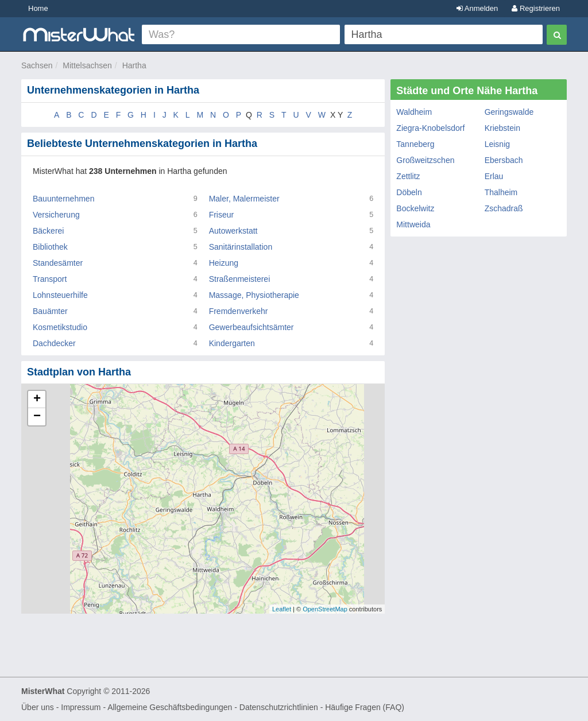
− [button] (37, 417)
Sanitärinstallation (241, 247)
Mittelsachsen (87, 65)
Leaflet (282, 609)
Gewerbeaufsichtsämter (252, 327)
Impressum (81, 707)
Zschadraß (504, 208)
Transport (50, 279)
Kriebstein (502, 128)
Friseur (222, 215)
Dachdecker (54, 343)
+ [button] (37, 400)
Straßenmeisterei (240, 279)
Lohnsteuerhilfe (60, 295)
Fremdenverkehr (239, 311)
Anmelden (477, 8)
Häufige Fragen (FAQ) (365, 707)
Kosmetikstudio (60, 327)
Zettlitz (408, 176)
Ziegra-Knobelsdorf (430, 128)
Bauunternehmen (63, 199)
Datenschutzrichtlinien (279, 707)
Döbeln (409, 192)
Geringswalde (509, 112)
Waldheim (414, 112)
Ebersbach (504, 160)
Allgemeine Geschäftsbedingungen (170, 707)
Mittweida (413, 224)
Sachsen (37, 65)
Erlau (494, 176)
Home (38, 8)
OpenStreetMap (325, 609)
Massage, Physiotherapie (254, 295)
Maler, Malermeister (244, 199)
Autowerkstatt (233, 231)
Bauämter (50, 311)
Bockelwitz (415, 208)
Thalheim (501, 192)
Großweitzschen (425, 160)
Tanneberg (415, 144)
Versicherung (56, 215)
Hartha (134, 65)
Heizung (224, 263)
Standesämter (58, 263)
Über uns (38, 707)
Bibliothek (50, 247)
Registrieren (536, 8)
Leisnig (497, 144)
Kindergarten (232, 343)
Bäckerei (48, 231)
